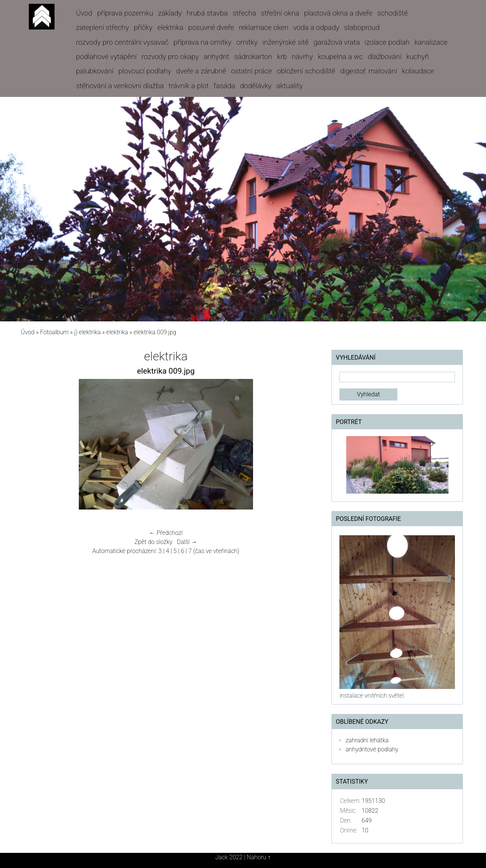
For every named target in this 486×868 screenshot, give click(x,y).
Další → (187, 542)
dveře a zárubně (201, 71)
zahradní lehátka (367, 740)
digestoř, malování (369, 71)
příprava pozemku (125, 13)
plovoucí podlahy (145, 71)
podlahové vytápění (106, 57)
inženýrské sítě (286, 42)
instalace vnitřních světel (371, 696)
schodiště (393, 13)
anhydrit (216, 57)
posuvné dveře (211, 27)
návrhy (302, 57)
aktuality (290, 86)
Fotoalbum (54, 332)
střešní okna (280, 13)
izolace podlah (387, 42)
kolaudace (418, 71)
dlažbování (385, 57)
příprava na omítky (202, 42)
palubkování (95, 71)
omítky (247, 42)
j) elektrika (88, 332)
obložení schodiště (306, 71)
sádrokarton (253, 57)
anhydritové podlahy (372, 749)
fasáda (224, 86)
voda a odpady (316, 27)
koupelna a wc (340, 57)
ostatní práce (252, 71)
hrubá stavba (207, 13)
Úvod (84, 13)
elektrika (170, 27)
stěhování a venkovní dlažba (120, 86)
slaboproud (362, 27)
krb (282, 57)
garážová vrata (337, 42)
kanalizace (431, 42)
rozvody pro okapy (170, 57)
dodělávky (256, 86)
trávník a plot (189, 86)
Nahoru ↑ (259, 857)
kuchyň (418, 57)
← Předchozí (166, 533)
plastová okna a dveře (338, 13)
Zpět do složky (153, 542)
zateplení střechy (102, 27)
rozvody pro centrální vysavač (122, 42)
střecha (244, 13)
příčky (143, 27)
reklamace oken (264, 27)
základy (170, 13)
